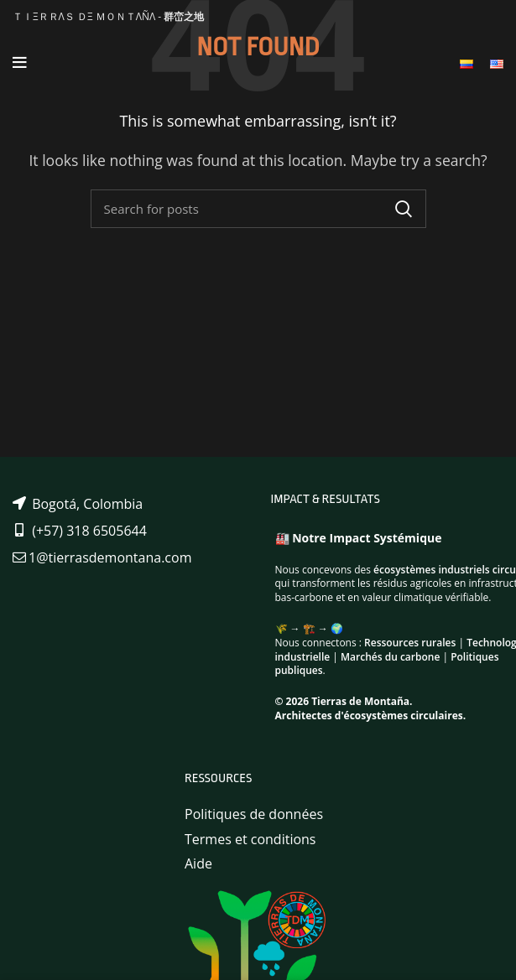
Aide (198, 863)
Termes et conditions (250, 839)
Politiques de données (254, 814)
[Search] (258, 209)
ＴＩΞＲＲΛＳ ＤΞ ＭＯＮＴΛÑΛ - (108, 16)
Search (404, 209)
